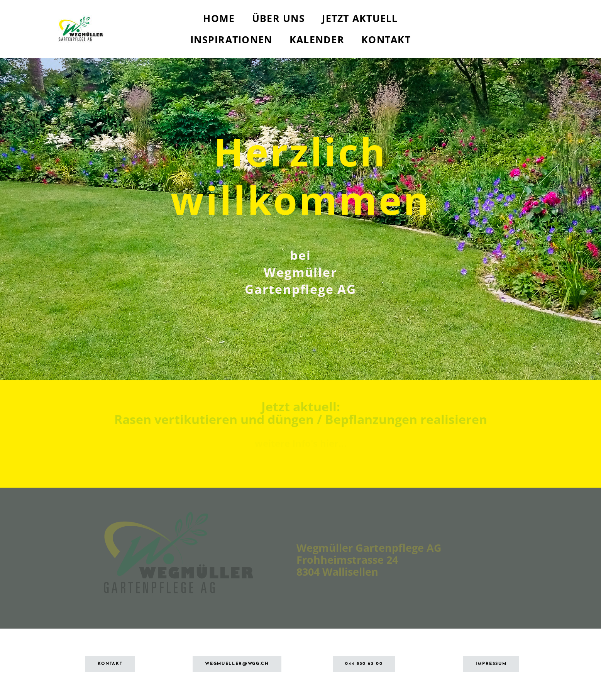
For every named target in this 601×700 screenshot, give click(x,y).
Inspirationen (231, 39)
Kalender (317, 39)
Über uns (278, 18)
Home (219, 18)
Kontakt (386, 39)
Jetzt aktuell (360, 18)
